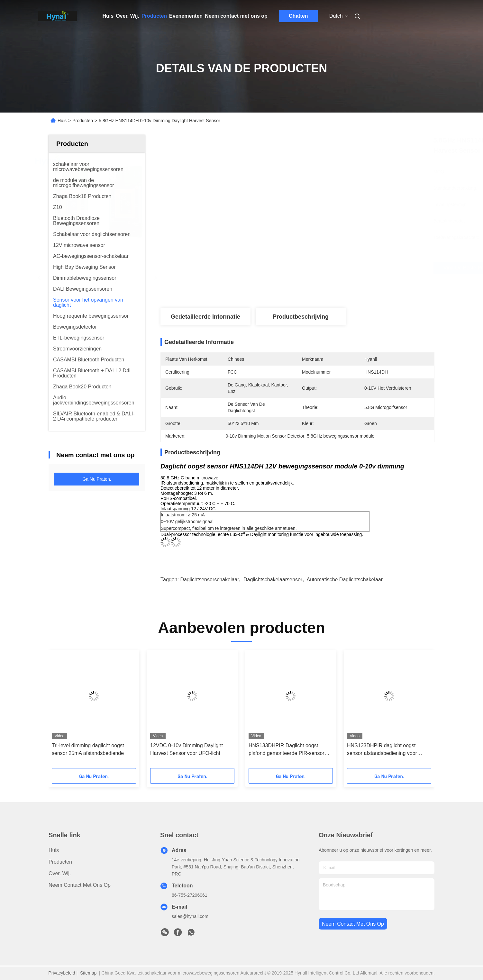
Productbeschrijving (301, 317)
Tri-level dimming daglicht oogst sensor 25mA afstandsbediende (88, 749)
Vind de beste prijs (335, 268)
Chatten (298, 16)
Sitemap (88, 973)
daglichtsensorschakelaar (210, 580)
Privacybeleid (62, 973)
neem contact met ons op (353, 924)
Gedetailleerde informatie (205, 317)
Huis (108, 16)
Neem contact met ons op (236, 16)
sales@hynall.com (190, 916)
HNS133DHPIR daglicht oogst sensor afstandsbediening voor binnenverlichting (382, 750)
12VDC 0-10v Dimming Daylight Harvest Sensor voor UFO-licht (187, 749)
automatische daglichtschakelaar (345, 580)
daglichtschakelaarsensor (273, 580)
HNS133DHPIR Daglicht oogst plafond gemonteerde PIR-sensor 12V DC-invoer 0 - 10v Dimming (287, 750)
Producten (154, 16)
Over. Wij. (128, 16)
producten (60, 862)
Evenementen (186, 16)
